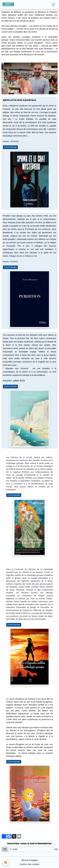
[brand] (9, 5)
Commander (10, 147)
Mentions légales (30, 860)
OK (56, 849)
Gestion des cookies (29, 864)
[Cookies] (6, 862)
